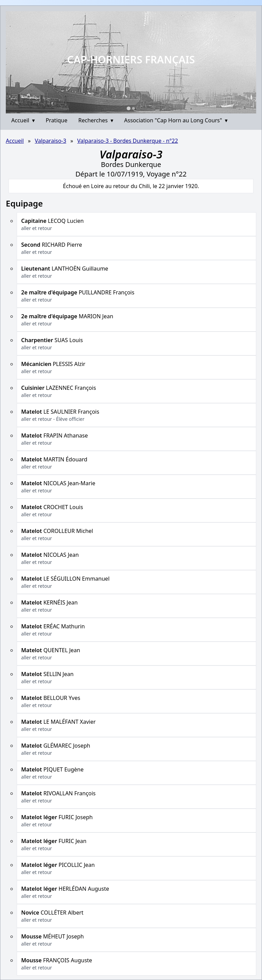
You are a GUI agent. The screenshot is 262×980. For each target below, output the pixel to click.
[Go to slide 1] (128, 108)
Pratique (57, 120)
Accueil (23, 120)
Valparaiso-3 (50, 141)
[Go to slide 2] (133, 108)
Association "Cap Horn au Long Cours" (176, 120)
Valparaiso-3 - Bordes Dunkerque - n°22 (127, 141)
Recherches (96, 120)
